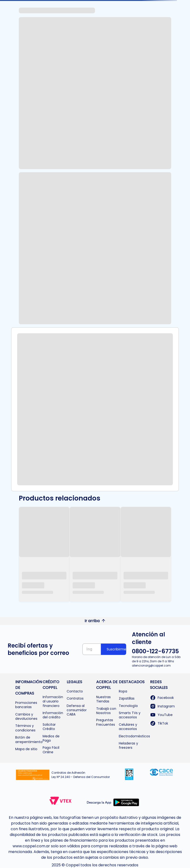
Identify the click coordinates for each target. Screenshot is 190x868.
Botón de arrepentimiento (29, 739)
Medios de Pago (51, 738)
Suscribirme (116, 649)
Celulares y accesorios (128, 727)
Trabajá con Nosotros (106, 711)
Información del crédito (53, 715)
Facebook (162, 698)
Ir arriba (95, 621)
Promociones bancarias (26, 705)
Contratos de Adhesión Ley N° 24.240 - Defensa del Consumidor (81, 775)
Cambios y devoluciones (26, 716)
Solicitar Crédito (49, 727)
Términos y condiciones (25, 728)
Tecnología (128, 706)
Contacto (75, 691)
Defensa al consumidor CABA (77, 710)
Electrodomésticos (134, 736)
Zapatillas (127, 698)
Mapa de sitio (26, 749)
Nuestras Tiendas (103, 699)
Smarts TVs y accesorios (130, 715)
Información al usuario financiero (53, 701)
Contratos (75, 698)
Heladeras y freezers (128, 745)
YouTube (161, 715)
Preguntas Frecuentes (106, 722)
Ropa (123, 691)
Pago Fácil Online (51, 750)
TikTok (159, 723)
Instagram (162, 706)
